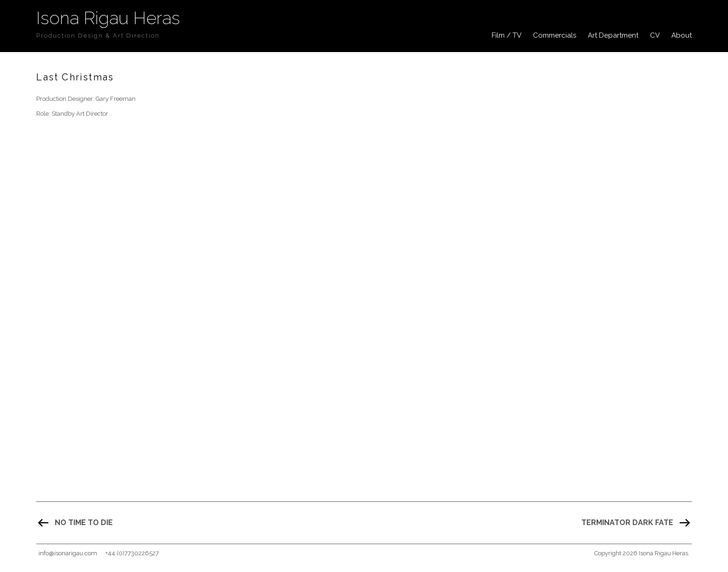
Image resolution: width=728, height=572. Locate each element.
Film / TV (507, 35)
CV (655, 35)
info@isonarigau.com (68, 553)
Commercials (555, 35)
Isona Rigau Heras (108, 18)
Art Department (613, 35)
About (682, 35)
